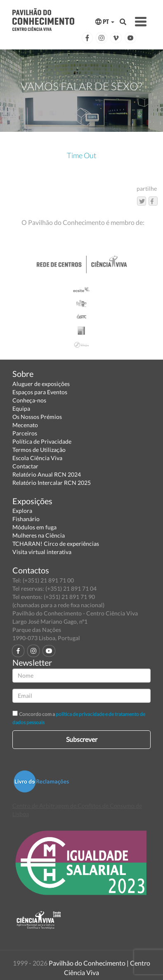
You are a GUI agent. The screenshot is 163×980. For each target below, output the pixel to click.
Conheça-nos (29, 400)
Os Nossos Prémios (37, 417)
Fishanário (26, 519)
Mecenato (25, 425)
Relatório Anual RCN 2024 (47, 474)
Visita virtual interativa (42, 552)
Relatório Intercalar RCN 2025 (52, 483)
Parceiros (25, 433)
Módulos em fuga (34, 527)
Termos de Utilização (39, 450)
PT (105, 22)
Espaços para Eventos (40, 392)
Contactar (25, 466)
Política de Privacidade (42, 441)
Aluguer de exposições (41, 384)
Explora (22, 511)
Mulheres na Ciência (39, 535)
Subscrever (82, 739)
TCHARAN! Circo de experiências (56, 544)
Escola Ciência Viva (37, 458)
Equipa (21, 408)
